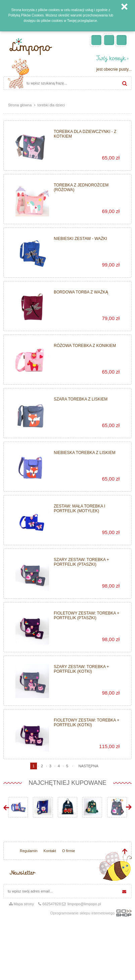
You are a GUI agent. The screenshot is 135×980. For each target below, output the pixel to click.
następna (88, 766)
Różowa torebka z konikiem (85, 346)
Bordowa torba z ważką (81, 292)
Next (129, 807)
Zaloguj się (122, 40)
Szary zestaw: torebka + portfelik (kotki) (81, 669)
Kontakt (50, 851)
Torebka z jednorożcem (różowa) (81, 187)
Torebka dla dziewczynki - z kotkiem (85, 134)
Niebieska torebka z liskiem (85, 453)
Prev (6, 807)
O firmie (69, 851)
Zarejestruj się (109, 40)
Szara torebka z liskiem (81, 399)
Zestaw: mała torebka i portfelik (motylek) (79, 509)
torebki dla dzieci (51, 105)
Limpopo (30, 46)
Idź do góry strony (125, 851)
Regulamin (29, 851)
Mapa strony (24, 904)
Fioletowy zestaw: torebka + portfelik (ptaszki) (86, 616)
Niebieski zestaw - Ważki (80, 239)
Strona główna (20, 105)
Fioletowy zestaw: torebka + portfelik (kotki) (86, 723)
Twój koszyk (111, 59)
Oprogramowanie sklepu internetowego (91, 915)
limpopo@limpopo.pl (84, 904)
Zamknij (124, 7)
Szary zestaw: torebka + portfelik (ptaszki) (81, 562)
